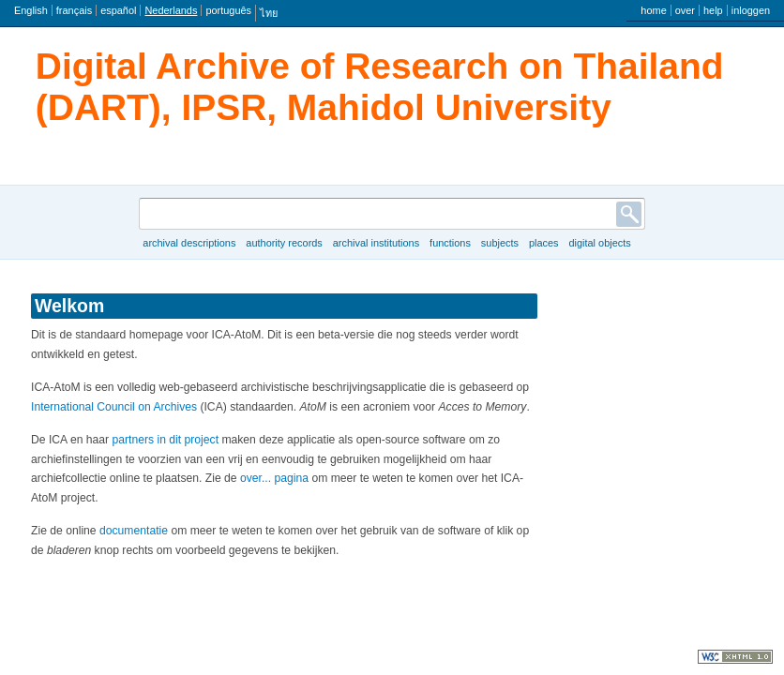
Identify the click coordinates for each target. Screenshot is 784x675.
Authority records (284, 243)
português (228, 10)
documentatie (134, 531)
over (685, 10)
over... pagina (274, 478)
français (74, 10)
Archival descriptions (189, 243)
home (653, 10)
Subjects (500, 243)
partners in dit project (166, 440)
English (31, 10)
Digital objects (599, 243)
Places (544, 243)
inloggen (751, 10)
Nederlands (171, 10)
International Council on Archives (114, 407)
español (118, 10)
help (713, 10)
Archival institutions (376, 243)
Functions (450, 243)
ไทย (269, 13)
